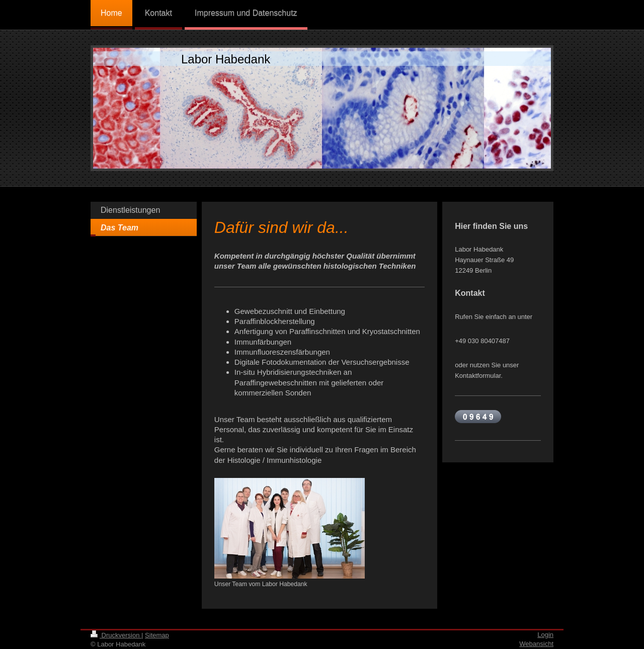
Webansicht (536, 644)
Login (545, 635)
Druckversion (116, 635)
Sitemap (157, 635)
